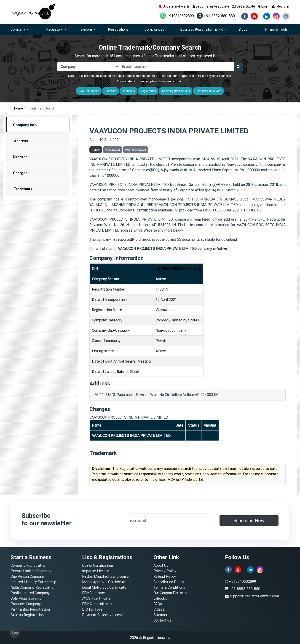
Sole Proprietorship (26, 598)
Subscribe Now (249, 520)
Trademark (23, 189)
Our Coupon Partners (170, 593)
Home (19, 108)
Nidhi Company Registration (33, 587)
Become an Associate (211, 6)
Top (15, 632)
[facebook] (245, 16)
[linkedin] (267, 16)
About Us (161, 565)
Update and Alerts (174, 6)
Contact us (162, 620)
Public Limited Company (30, 593)
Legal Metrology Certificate (104, 587)
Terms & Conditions (169, 587)
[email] (170, 520)
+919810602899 (177, 16)
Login (264, 6)
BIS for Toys (92, 609)
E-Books (160, 598)
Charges (20, 173)
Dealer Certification (98, 565)
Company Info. (25, 125)
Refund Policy (165, 576)
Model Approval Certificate (104, 582)
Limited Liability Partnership (33, 582)
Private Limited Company (31, 571)
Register (281, 6)
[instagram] (276, 16)
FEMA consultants (97, 604)
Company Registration (28, 565)
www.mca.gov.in (172, 81)
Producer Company (26, 604)
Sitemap (160, 615)
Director (20, 157)
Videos (159, 609)
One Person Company (28, 576)
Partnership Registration (30, 609)
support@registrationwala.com (254, 596)
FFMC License (93, 593)
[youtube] (254, 16)
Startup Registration (27, 615)
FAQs (158, 604)
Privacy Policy (165, 571)
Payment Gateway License (103, 615)
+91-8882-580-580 (216, 16)
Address (21, 141)
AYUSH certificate (96, 598)
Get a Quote (243, 6)
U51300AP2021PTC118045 (178, 269)
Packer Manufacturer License (105, 576)
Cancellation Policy (169, 582)
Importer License (96, 571)
